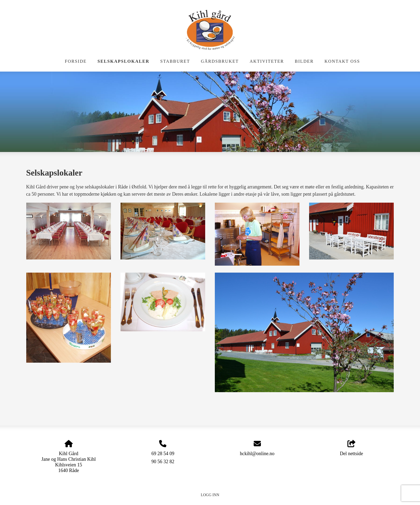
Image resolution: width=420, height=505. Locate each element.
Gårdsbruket (220, 61)
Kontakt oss (342, 61)
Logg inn (210, 495)
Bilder (304, 61)
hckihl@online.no (257, 454)
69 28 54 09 (163, 454)
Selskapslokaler (123, 61)
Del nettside (351, 448)
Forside (76, 61)
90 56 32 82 (163, 462)
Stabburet (175, 61)
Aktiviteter (267, 61)
